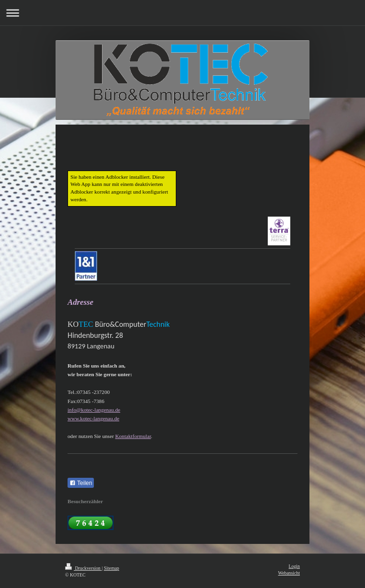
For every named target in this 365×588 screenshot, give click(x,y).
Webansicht (289, 573)
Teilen (81, 483)
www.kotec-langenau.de (93, 418)
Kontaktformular (133, 436)
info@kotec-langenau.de (94, 410)
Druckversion (83, 568)
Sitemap (112, 568)
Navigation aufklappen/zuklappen (182, 13)
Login (294, 566)
